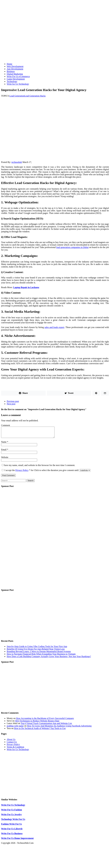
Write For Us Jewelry (11, 817)
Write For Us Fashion (11, 812)
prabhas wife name (15, 728)
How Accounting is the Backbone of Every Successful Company (45, 720)
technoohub (17, 162)
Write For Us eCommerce (18, 76)
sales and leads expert (54, 327)
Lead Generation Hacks (35, 96)
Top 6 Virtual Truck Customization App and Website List (46, 725)
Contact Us (12, 744)
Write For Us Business (12, 836)
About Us (11, 741)
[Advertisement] (55, 41)
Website (5, 459)
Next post (11, 404)
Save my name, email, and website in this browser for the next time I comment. (40, 467)
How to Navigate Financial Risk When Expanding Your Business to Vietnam (41, 656)
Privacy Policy (22, 472)
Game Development (16, 79)
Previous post (13, 401)
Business (11, 71)
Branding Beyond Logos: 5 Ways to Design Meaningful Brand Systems (39, 654)
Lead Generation (17, 96)
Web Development (15, 66)
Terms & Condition (15, 749)
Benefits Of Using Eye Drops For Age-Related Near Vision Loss (36, 651)
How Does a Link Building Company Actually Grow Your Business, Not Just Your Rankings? (49, 659)
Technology (12, 81)
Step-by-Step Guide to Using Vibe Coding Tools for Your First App (37, 648)
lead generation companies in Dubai (72, 247)
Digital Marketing (15, 74)
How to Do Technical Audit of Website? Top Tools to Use (40, 730)
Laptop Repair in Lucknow (26, 287)
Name (4, 444)
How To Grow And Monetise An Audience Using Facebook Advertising (59, 728)
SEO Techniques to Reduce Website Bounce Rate (37, 723)
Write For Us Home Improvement (17, 840)
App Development (15, 69)
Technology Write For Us (13, 821)
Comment (6, 425)
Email (4, 452)
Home (9, 64)
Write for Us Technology (18, 84)
